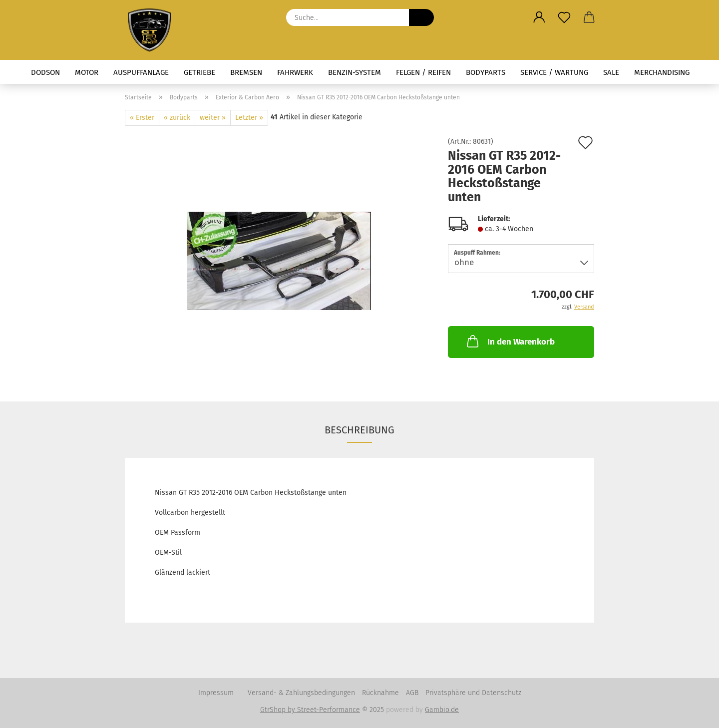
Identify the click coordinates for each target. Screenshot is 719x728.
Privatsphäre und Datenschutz (473, 693)
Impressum (216, 693)
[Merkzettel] (564, 17)
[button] (539, 17)
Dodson (45, 72)
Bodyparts (486, 72)
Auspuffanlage (141, 72)
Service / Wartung (554, 72)
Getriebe (199, 72)
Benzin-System (355, 72)
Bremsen (246, 72)
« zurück (177, 118)
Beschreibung (359, 430)
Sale (611, 72)
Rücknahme (380, 693)
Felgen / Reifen (423, 72)
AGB (412, 693)
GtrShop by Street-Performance (310, 710)
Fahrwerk (295, 72)
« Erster (142, 118)
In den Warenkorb (510, 341)
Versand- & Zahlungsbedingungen (301, 693)
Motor (87, 72)
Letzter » (249, 118)
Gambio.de (442, 710)
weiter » (213, 118)
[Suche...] (421, 17)
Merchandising (662, 72)
